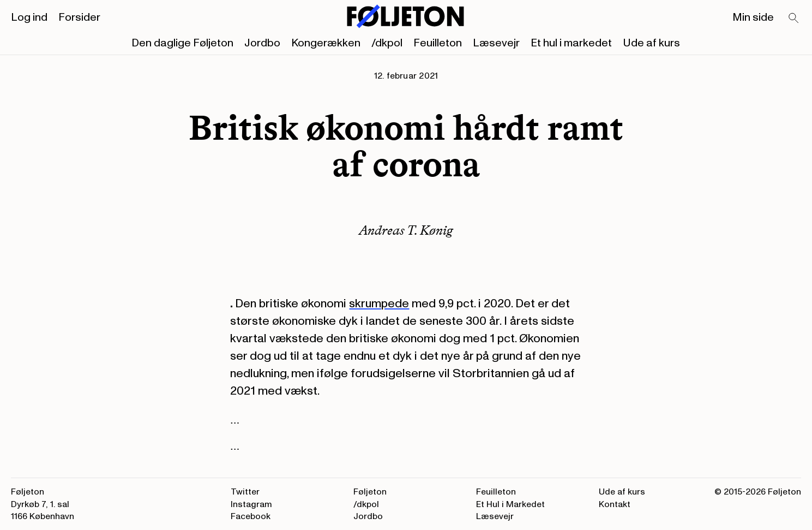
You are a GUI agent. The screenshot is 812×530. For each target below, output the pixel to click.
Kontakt (615, 504)
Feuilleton (438, 43)
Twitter (245, 492)
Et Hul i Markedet (510, 504)
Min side (753, 17)
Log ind (29, 17)
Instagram (251, 504)
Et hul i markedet (571, 43)
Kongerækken (326, 43)
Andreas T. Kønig (406, 230)
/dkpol (387, 43)
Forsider (79, 17)
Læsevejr (496, 43)
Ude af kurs (651, 43)
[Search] (794, 19)
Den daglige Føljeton (182, 43)
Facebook (251, 516)
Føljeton (370, 492)
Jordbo (262, 43)
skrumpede (379, 303)
